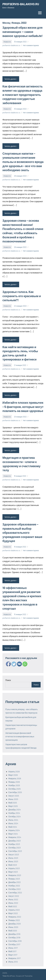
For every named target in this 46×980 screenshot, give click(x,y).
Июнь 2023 (13, 861)
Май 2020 (13, 931)
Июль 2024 (13, 820)
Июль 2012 (13, 962)
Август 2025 (14, 796)
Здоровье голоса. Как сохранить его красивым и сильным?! (22, 296)
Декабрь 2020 (15, 924)
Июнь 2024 (13, 823)
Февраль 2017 (14, 958)
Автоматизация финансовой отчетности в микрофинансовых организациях (20, 736)
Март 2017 (13, 955)
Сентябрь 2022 (15, 893)
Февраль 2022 (15, 917)
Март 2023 (13, 872)
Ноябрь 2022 (14, 886)
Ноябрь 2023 (14, 844)
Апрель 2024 (14, 830)
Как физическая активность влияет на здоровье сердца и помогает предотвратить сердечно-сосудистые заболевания (23, 95)
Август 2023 (14, 854)
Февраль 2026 (15, 778)
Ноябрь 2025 (14, 785)
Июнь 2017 (13, 948)
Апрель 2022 (14, 910)
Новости (7, 42)
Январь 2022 (14, 920)
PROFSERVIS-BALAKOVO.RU (21, 4)
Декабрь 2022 (15, 882)
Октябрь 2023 (14, 848)
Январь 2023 (14, 879)
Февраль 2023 (15, 875)
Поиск (8, 680)
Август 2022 (14, 896)
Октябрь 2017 (14, 944)
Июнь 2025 (13, 799)
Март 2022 (13, 913)
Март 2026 (13, 775)
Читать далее (10, 79)
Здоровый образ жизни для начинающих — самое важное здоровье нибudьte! (23, 32)
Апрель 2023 (14, 868)
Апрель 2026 (14, 771)
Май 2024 (13, 827)
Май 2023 (13, 865)
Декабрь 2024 (15, 810)
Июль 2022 (13, 899)
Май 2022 (13, 906)
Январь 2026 (14, 782)
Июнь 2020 (13, 927)
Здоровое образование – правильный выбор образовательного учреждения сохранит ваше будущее (22, 533)
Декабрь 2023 (14, 841)
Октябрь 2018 (14, 937)
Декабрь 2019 (14, 934)
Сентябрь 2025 (15, 792)
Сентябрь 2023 (15, 851)
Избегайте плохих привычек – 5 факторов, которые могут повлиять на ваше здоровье (23, 407)
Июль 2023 (13, 858)
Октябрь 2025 (14, 789)
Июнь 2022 (13, 903)
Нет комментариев (31, 45)
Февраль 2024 (15, 837)
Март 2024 (13, 834)
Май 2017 (12, 951)
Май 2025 (13, 803)
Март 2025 (13, 806)
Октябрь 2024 (15, 816)
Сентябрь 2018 (15, 941)
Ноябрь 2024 (14, 813)
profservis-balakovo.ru (11, 45)
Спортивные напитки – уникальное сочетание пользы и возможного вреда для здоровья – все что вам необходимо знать (23, 162)
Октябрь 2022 (15, 889)
